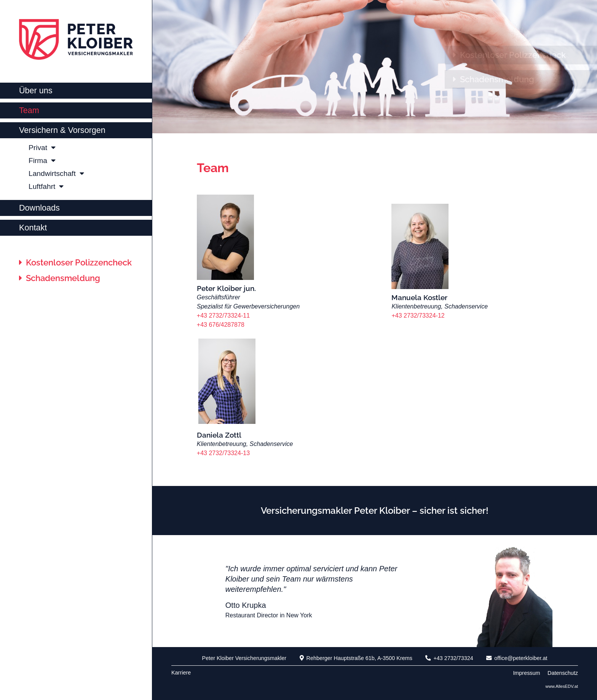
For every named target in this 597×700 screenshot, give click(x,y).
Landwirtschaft (56, 173)
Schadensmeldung (60, 278)
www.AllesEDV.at (562, 686)
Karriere (181, 673)
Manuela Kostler (419, 297)
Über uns (36, 90)
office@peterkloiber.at (517, 658)
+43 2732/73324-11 (223, 316)
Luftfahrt (46, 186)
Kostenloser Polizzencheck (75, 263)
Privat (42, 148)
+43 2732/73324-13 (223, 453)
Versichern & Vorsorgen (62, 130)
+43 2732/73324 (449, 658)
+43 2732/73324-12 (419, 316)
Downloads (39, 208)
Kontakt (33, 228)
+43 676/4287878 (221, 325)
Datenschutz (563, 673)
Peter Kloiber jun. (226, 288)
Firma (42, 161)
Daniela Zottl (219, 435)
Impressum (526, 673)
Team (29, 110)
